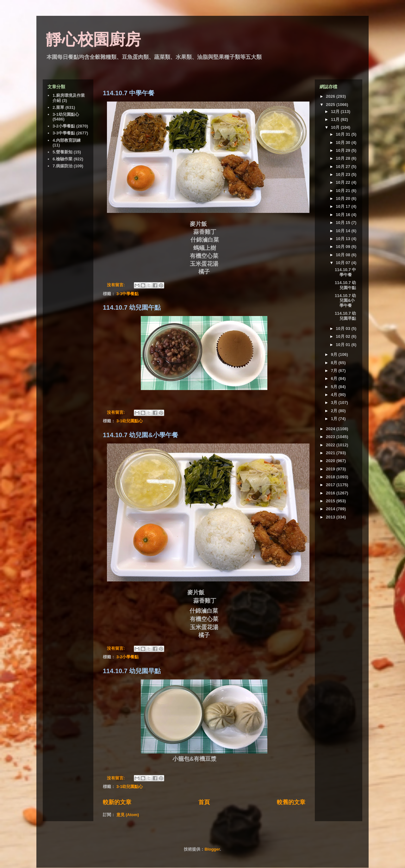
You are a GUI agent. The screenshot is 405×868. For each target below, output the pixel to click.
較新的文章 (117, 802)
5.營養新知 (62, 152)
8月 (335, 363)
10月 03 (343, 329)
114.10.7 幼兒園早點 (132, 671)
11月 (336, 119)
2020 (331, 461)
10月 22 (343, 182)
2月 (335, 411)
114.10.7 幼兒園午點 (132, 307)
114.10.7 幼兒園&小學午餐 (140, 435)
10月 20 (343, 198)
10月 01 (343, 345)
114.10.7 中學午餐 (129, 93)
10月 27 (343, 167)
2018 (331, 477)
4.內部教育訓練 (67, 140)
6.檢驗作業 (62, 159)
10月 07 (343, 263)
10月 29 (343, 150)
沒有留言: (116, 285)
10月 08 (343, 255)
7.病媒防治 (62, 166)
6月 (335, 378)
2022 (331, 445)
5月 (335, 387)
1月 (335, 419)
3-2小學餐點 (128, 657)
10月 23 (343, 174)
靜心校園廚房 (93, 40)
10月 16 (343, 215)
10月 (336, 127)
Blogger (212, 849)
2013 (331, 517)
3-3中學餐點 (128, 294)
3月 (335, 403)
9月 (335, 354)
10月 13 (343, 239)
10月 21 (343, 191)
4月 (335, 395)
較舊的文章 (291, 802)
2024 (331, 429)
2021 (331, 453)
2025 (331, 105)
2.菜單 (58, 107)
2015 (331, 501)
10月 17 (343, 206)
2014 (331, 509)
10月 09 (343, 247)
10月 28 (343, 158)
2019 (331, 469)
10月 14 (343, 231)
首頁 (204, 802)
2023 (331, 437)
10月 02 (343, 336)
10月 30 (343, 143)
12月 (336, 112)
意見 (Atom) (128, 815)
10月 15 (343, 223)
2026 (331, 96)
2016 (331, 493)
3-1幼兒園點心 (130, 421)
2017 (331, 485)
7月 (335, 371)
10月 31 (343, 134)
